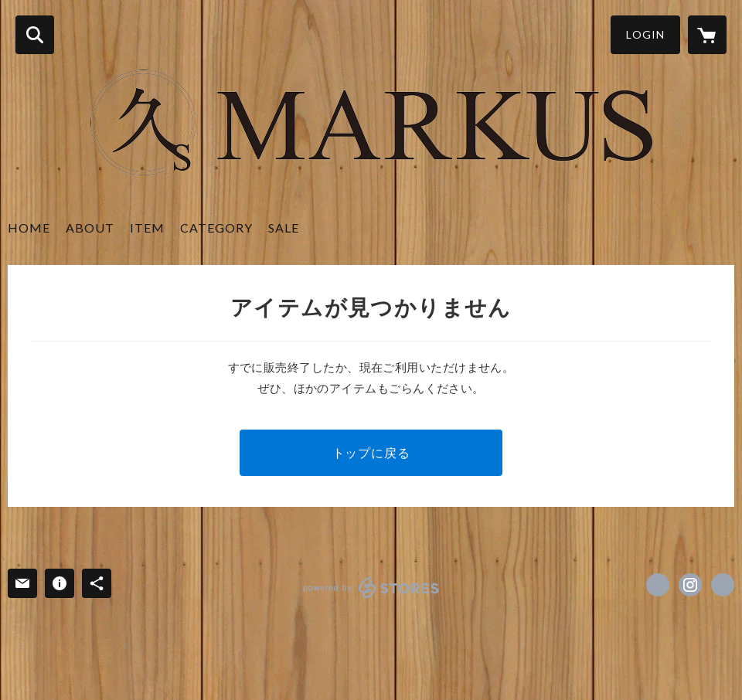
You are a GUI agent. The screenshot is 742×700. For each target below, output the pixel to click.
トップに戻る (371, 452)
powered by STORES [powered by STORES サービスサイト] (371, 587)
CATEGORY (216, 228)
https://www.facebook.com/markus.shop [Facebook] (658, 585)
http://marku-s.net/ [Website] (723, 585)
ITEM (147, 228)
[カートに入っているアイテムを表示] (707, 35)
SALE (284, 228)
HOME (29, 228)
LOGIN (645, 34)
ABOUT (90, 228)
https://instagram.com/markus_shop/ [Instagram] (690, 585)
